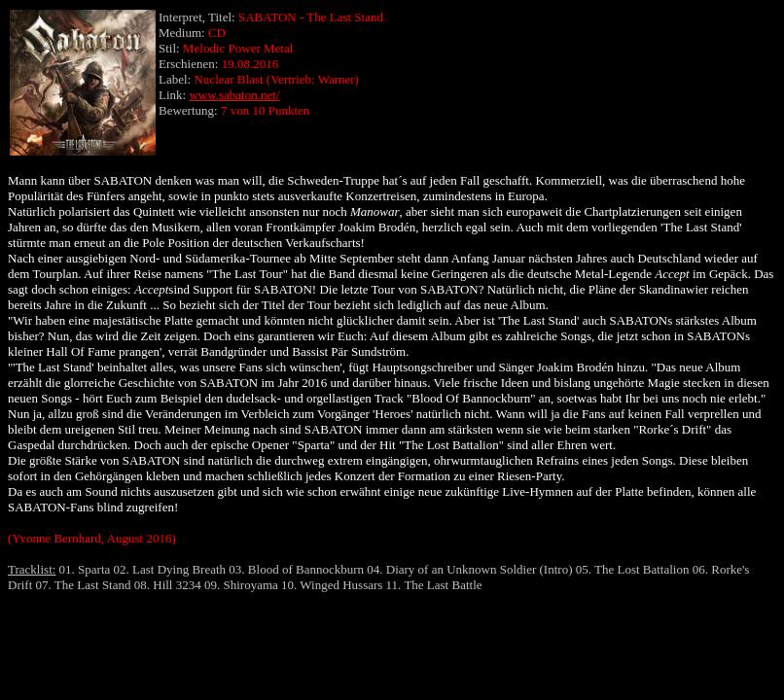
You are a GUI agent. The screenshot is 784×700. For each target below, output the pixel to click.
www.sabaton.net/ (234, 95)
